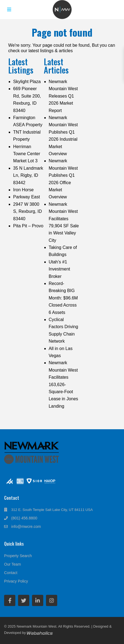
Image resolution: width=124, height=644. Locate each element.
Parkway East (27, 197)
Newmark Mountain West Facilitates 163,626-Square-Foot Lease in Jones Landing (64, 384)
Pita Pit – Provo (28, 226)
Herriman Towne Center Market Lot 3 (27, 154)
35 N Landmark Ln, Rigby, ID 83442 (28, 175)
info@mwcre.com (26, 527)
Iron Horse (23, 190)
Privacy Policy (16, 581)
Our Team (12, 564)
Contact (11, 573)
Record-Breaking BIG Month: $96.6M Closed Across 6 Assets (63, 298)
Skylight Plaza (27, 82)
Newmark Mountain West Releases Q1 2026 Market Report (63, 96)
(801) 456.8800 (24, 518)
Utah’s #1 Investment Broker (59, 269)
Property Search (18, 556)
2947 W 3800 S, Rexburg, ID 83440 (28, 211)
